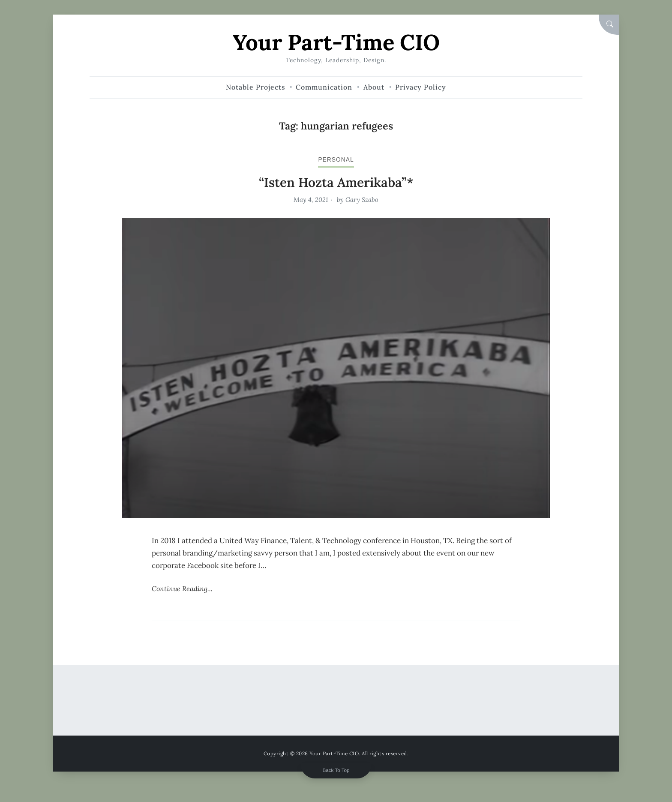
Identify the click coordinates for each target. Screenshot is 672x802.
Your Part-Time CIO (336, 42)
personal (336, 159)
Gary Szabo (362, 200)
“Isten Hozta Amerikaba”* (336, 182)
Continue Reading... (182, 589)
